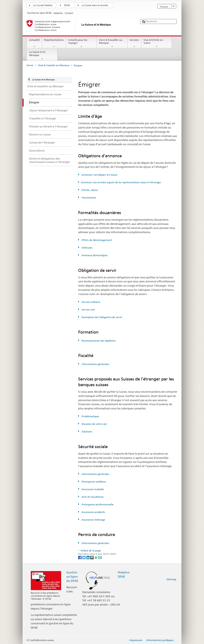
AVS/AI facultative (92, 497)
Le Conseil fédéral (43, 5)
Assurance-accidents (93, 512)
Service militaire (91, 302)
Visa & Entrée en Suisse (157, 43)
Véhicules (87, 248)
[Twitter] (84, 557)
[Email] (100, 557)
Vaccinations (89, 198)
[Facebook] (80, 557)
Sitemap (171, 579)
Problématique (90, 416)
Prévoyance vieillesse (93, 482)
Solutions (87, 431)
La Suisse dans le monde (95, 5)
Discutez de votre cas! (94, 424)
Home (30, 65)
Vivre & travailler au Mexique (112, 43)
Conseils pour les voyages (81, 43)
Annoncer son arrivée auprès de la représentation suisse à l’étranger (121, 182)
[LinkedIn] (88, 557)
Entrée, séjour (89, 190)
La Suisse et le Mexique (42, 55)
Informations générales (95, 364)
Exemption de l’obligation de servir (102, 317)
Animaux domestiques (94, 255)
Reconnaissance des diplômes (98, 341)
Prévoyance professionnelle (97, 504)
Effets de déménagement (96, 240)
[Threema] (92, 557)
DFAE (67, 5)
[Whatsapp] (96, 557)
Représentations (54, 43)
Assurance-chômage (93, 520)
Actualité (34, 43)
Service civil (88, 310)
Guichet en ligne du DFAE (72, 576)
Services (134, 43)
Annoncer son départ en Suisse (99, 175)
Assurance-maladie (92, 489)
